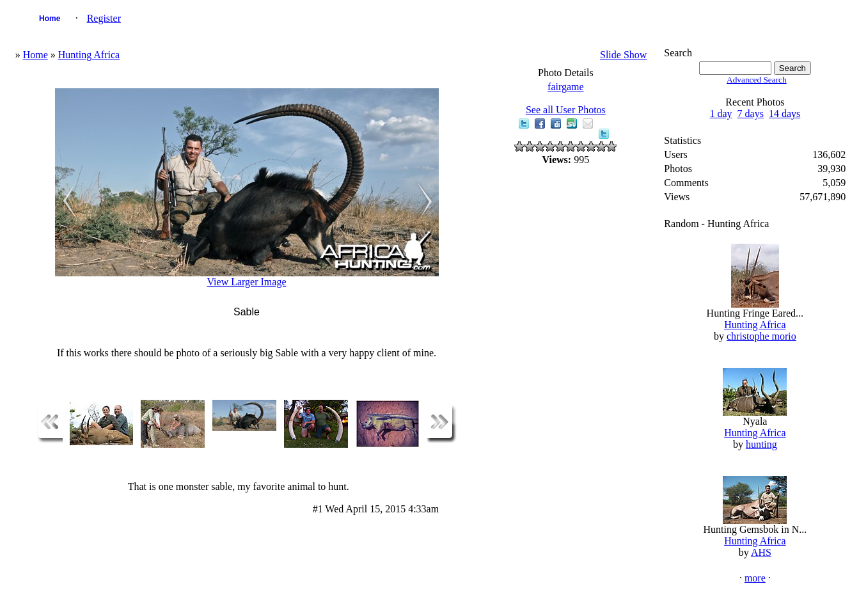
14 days (784, 114)
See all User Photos (566, 110)
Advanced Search (757, 80)
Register (104, 18)
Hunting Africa (89, 55)
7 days (751, 114)
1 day (721, 114)
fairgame (566, 87)
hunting (761, 444)
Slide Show (623, 55)
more (755, 578)
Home (50, 19)
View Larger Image (246, 282)
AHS (761, 552)
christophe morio (761, 336)
